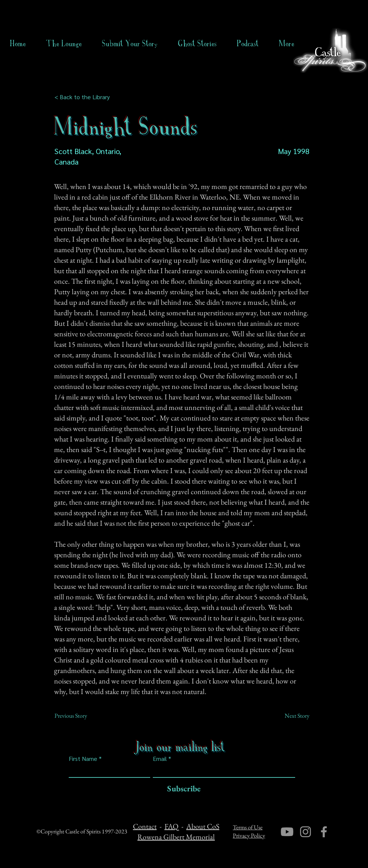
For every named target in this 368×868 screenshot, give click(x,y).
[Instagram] (305, 832)
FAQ (171, 826)
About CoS (203, 826)
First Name (83, 759)
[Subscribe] (182, 789)
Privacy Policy (249, 835)
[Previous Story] (79, 716)
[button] (197, 44)
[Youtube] (287, 832)
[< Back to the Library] (84, 97)
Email (160, 759)
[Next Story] (291, 716)
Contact (145, 826)
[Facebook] (324, 832)
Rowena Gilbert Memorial (176, 837)
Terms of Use (248, 827)
